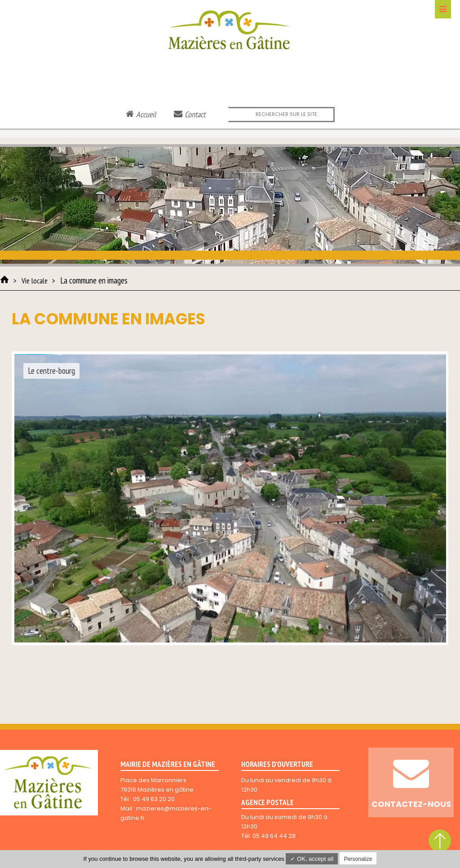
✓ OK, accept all (312, 859)
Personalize (358, 859)
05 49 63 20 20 (154, 799)
